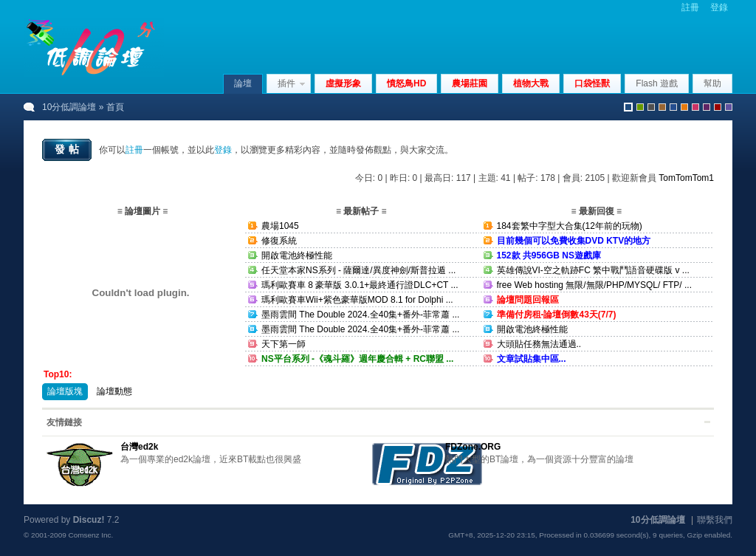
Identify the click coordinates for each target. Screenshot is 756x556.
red (718, 107)
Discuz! (89, 520)
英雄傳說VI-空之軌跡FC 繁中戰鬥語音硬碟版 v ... (593, 270)
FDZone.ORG (473, 447)
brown (662, 107)
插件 (286, 83)
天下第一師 (283, 344)
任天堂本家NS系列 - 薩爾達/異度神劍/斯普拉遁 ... (358, 270)
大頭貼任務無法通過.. (539, 344)
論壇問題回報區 (528, 300)
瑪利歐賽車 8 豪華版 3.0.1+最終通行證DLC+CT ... (360, 285)
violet (729, 107)
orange (684, 107)
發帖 (69, 149)
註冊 (690, 7)
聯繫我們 (715, 520)
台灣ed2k (139, 447)
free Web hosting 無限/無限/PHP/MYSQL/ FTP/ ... (595, 285)
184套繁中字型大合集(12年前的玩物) (570, 226)
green (640, 107)
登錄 (719, 7)
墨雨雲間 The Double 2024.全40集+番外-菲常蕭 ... (360, 315)
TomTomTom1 (686, 178)
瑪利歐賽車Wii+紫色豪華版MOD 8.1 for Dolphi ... (357, 300)
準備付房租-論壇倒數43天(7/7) (557, 315)
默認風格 (628, 107)
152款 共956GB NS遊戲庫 (549, 255)
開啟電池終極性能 (297, 255)
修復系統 (279, 241)
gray (651, 107)
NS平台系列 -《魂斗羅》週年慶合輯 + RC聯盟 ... (357, 359)
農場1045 (280, 226)
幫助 (712, 83)
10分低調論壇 (69, 107)
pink (695, 107)
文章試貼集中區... (532, 359)
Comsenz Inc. (90, 535)
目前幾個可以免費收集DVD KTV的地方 (574, 241)
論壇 (243, 83)
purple (707, 107)
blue (673, 107)
